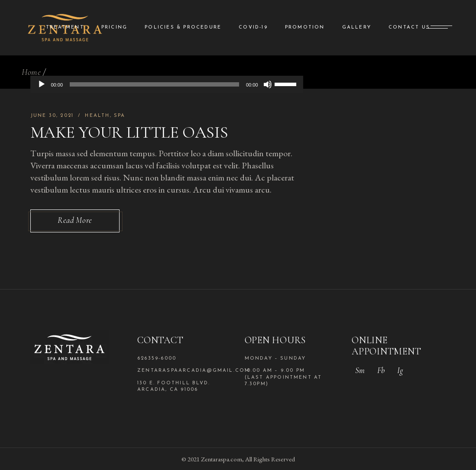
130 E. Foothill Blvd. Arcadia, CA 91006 (174, 386)
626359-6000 (157, 359)
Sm (360, 370)
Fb (381, 370)
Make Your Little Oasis (129, 132)
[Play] (42, 84)
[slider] (154, 84)
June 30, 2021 (52, 116)
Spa (120, 116)
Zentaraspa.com (222, 459)
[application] (167, 84)
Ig (400, 370)
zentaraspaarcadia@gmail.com (185, 371)
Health (97, 116)
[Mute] (268, 84)
